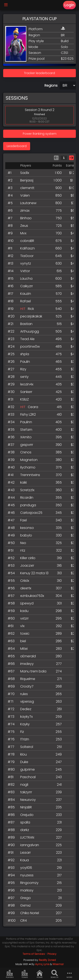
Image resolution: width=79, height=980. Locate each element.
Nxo (23, 543)
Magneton (29, 460)
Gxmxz (25, 905)
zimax (25, 211)
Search (54, 974)
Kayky (25, 724)
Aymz (39, 964)
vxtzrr (24, 618)
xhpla (25, 354)
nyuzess (27, 875)
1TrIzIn (25, 739)
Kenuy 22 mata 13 (34, 573)
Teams (25, 974)
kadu (24, 611)
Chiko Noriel (30, 913)
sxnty (24, 377)
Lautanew (28, 203)
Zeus (24, 226)
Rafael (25, 301)
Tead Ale (27, 339)
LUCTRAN (27, 837)
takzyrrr (26, 792)
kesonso (27, 528)
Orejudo (27, 815)
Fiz (22, 732)
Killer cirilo (28, 558)
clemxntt (27, 188)
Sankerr (26, 392)
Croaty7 (27, 686)
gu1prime (27, 769)
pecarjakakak (31, 316)
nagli (24, 785)
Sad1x (25, 173)
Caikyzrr (27, 286)
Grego (25, 898)
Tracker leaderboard (39, 73)
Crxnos (26, 452)
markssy (27, 890)
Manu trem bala (33, 671)
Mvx (23, 233)
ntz (23, 550)
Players (10, 974)
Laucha (26, 279)
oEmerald (28, 656)
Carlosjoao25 (31, 513)
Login (69, 5)
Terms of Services (34, 954)
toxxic (25, 634)
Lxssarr (25, 853)
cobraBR (27, 241)
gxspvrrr (27, 445)
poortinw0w (30, 346)
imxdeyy (27, 664)
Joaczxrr (27, 566)
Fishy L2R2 (28, 414)
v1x (22, 626)
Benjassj (27, 180)
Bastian (26, 324)
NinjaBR (26, 807)
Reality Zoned (47, 960)
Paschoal (28, 777)
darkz (25, 830)
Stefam (26, 430)
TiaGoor (27, 256)
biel (23, 641)
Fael (23, 520)
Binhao (26, 218)
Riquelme (28, 679)
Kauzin (26, 294)
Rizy (23, 369)
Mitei (24, 649)
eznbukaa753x (32, 596)
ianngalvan (30, 845)
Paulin (25, 362)
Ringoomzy (29, 883)
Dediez (26, 709)
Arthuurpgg (30, 331)
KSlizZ (25, 399)
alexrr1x (26, 588)
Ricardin (27, 498)
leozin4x (27, 384)
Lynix (46, 964)
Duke (24, 762)
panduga (28, 505)
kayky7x (26, 717)
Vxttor (25, 271)
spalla (25, 822)
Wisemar (58, 964)
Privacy (52, 954)
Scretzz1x (27, 490)
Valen (25, 195)
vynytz (26, 263)
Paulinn (26, 422)
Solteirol (27, 747)
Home (40, 974)
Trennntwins (30, 475)
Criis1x (25, 581)
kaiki (23, 482)
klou (23, 754)
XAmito (26, 437)
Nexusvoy (28, 800)
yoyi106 (26, 868)
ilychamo (28, 467)
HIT (23, 309)
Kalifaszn (27, 248)
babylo (26, 535)
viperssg (27, 701)
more (70, 974)
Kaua (25, 860)
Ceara (33, 407)
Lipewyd (27, 603)
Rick (31, 309)
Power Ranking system (40, 134)
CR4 (23, 921)
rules (24, 694)
